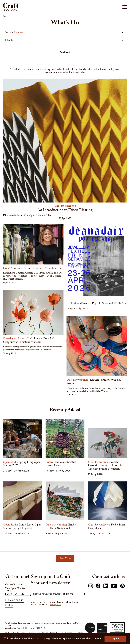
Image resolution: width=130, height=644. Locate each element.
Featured (18, 32)
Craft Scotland (11, 7)
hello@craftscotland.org (18, 595)
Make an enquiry (15, 600)
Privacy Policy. (56, 605)
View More (65, 558)
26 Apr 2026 (65, 218)
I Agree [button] (115, 639)
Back (5, 16)
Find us (9, 605)
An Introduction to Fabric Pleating (65, 211)
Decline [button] (97, 639)
